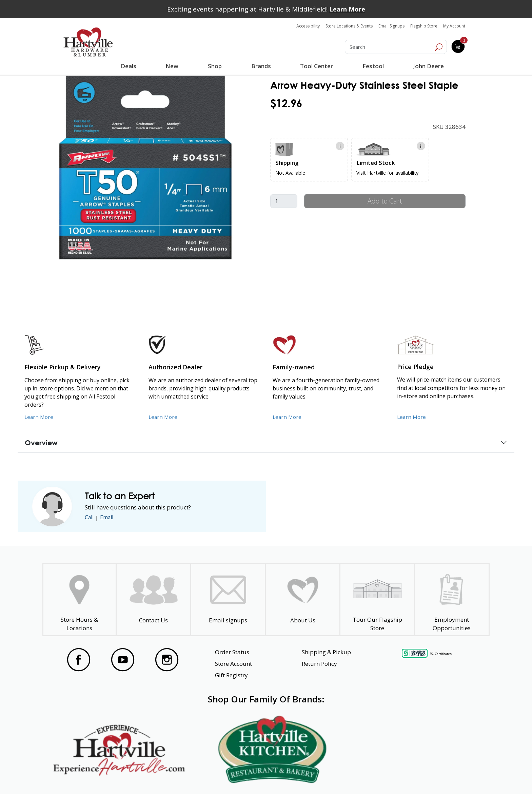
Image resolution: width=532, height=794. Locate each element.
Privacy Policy (167, 777)
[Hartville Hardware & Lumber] (88, 42)
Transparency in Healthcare (338, 777)
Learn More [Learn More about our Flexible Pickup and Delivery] (40, 417)
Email (109, 518)
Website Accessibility (89, 777)
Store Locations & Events (349, 26)
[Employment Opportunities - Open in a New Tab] (452, 600)
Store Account (233, 664)
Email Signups (391, 26)
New (172, 66)
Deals (130, 67)
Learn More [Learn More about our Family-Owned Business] (288, 417)
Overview (41, 443)
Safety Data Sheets (245, 777)
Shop (216, 67)
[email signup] (228, 600)
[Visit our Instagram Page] (167, 660)
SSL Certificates (441, 654)
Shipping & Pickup (326, 652)
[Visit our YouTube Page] (123, 660)
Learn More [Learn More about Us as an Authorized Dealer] (164, 417)
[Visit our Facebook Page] (79, 660)
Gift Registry (231, 675)
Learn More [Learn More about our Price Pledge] (412, 417)
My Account (454, 26)
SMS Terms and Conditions (437, 777)
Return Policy (319, 664)
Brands (260, 66)
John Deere (427, 66)
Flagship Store (424, 26)
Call (90, 518)
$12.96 (286, 103)
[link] (146, 167)
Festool (372, 66)
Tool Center (316, 66)
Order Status (232, 652)
